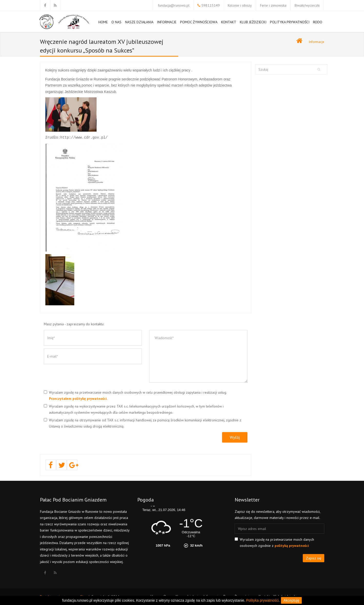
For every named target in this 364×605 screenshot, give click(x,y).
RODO (318, 22)
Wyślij (235, 437)
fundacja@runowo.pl (174, 5)
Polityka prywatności (290, 22)
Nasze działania (139, 24)
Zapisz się (314, 558)
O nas (116, 22)
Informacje (167, 24)
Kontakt (229, 22)
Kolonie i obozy (240, 5)
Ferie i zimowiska (273, 5)
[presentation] (83, 377)
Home (103, 24)
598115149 (211, 5)
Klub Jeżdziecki (253, 22)
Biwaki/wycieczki (307, 5)
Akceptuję (291, 600)
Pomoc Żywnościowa (199, 24)
